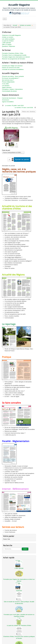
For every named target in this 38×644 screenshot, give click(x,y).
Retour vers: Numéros (29, 112)
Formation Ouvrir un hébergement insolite (14, 55)
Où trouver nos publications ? (11, 78)
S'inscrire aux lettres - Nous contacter (13, 76)
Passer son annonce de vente (11, 68)
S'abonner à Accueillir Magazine (11, 35)
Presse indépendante (8, 82)
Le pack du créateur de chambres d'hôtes (19, 625)
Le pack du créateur (8, 41)
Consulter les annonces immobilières (13, 69)
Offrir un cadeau (7, 44)
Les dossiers (6, 86)
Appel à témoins (7, 87)
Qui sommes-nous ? (8, 80)
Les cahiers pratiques (8, 39)
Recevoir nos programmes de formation (14, 59)
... (3, 548)
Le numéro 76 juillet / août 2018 (14, 105)
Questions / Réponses (9, 46)
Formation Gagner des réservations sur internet (16, 57)
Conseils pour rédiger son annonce (12, 66)
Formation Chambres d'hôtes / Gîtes (13, 53)
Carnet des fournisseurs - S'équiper (12, 98)
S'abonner (19, 591)
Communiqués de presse (9, 91)
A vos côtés (5, 84)
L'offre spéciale (6, 43)
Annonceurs (6, 100)
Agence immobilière (8, 102)
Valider (25, 549)
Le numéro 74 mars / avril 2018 (24, 108)
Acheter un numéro (8, 37)
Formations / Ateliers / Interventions (12, 89)
